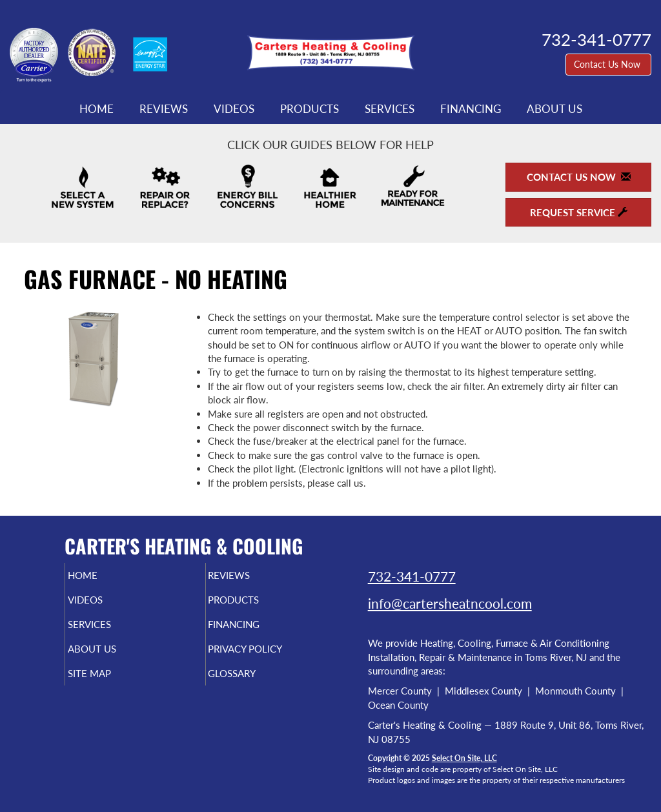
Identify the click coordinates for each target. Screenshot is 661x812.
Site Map (111, 685)
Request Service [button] (579, 212)
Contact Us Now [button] (608, 64)
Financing (471, 109)
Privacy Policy (270, 658)
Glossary (254, 685)
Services (390, 109)
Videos (234, 109)
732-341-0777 (412, 576)
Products (310, 109)
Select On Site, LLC (464, 758)
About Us (554, 109)
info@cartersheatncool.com (450, 603)
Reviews (164, 109)
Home (97, 109)
